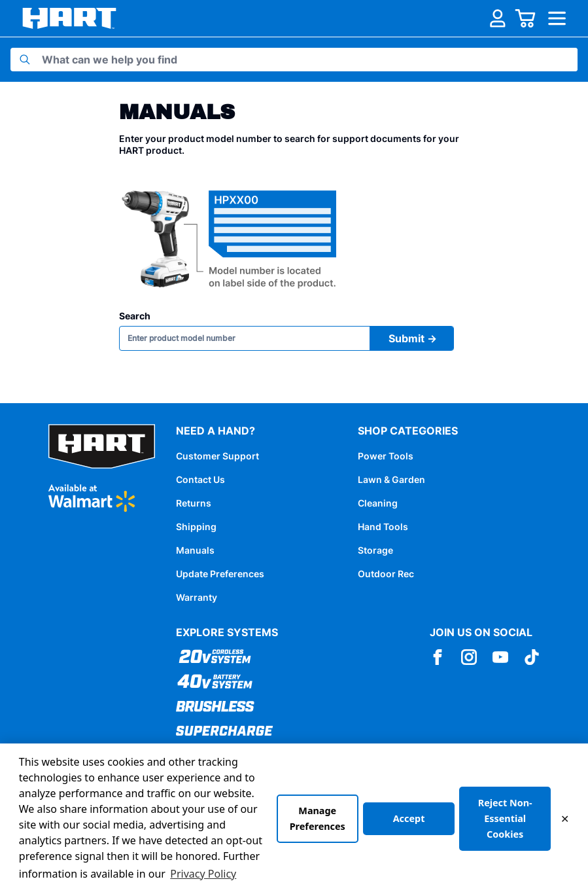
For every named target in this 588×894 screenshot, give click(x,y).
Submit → (413, 338)
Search (135, 316)
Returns (194, 503)
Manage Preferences (318, 818)
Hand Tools (383, 527)
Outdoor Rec (386, 574)
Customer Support (217, 456)
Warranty (197, 597)
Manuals (195, 550)
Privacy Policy (203, 874)
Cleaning (378, 503)
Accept (409, 818)
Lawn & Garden (391, 479)
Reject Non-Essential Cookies (505, 818)
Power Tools (386, 456)
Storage (375, 550)
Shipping (196, 527)
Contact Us (200, 479)
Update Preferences (220, 574)
